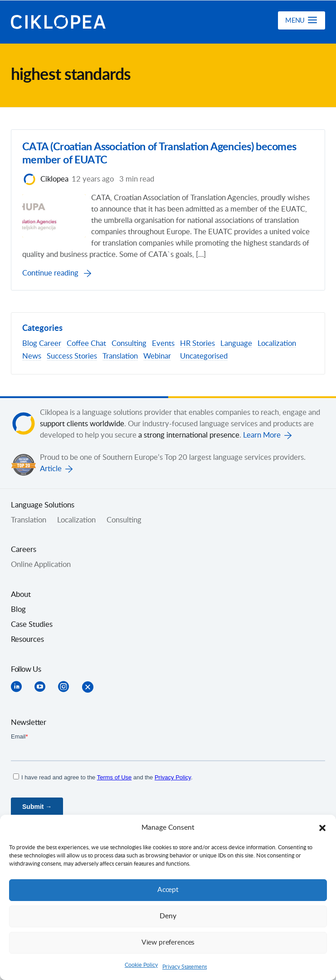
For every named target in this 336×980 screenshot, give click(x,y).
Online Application (41, 565)
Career (50, 344)
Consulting (129, 344)
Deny (168, 916)
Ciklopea (59, 22)
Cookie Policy (141, 965)
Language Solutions (43, 505)
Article (51, 469)
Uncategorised (204, 357)
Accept (168, 890)
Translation (120, 357)
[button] (322, 828)
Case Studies (32, 625)
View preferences (168, 943)
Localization (277, 344)
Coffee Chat (86, 344)
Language (236, 344)
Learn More (262, 435)
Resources (27, 640)
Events (163, 344)
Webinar (157, 357)
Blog (30, 344)
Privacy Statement (185, 967)
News (32, 357)
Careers (24, 550)
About (21, 595)
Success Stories (72, 357)
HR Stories (197, 344)
